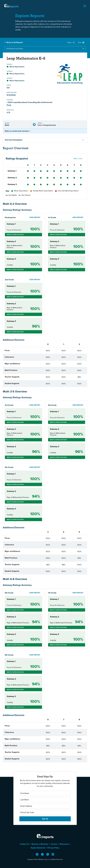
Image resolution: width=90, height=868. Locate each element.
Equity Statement (38, 848)
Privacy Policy (53, 848)
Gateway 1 (12, 171)
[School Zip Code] (45, 812)
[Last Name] (45, 800)
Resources (64, 844)
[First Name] (45, 793)
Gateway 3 (12, 184)
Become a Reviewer (40, 844)
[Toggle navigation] (85, 6)
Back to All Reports (15, 42)
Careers (54, 844)
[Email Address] (45, 806)
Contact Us (25, 844)
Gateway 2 (12, 178)
